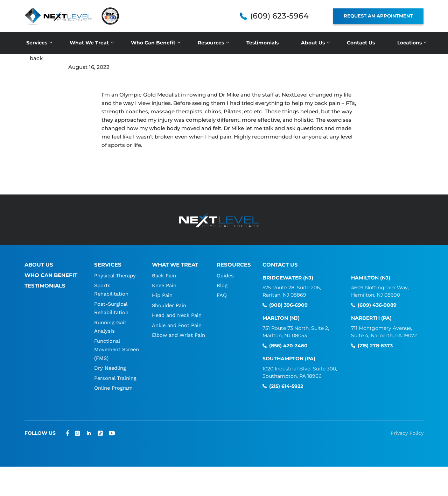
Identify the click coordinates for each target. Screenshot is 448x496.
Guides (226, 275)
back (36, 58)
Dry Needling (110, 366)
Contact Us (361, 43)
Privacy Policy (407, 431)
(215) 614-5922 (286, 386)
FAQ (222, 295)
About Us (313, 43)
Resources (211, 43)
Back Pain (164, 275)
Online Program (113, 386)
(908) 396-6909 (288, 305)
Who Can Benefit (153, 43)
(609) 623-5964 (279, 16)
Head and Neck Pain (177, 314)
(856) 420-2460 (288, 345)
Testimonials (262, 43)
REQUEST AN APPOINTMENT (378, 16)
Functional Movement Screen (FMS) (111, 348)
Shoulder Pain (169, 305)
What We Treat (89, 43)
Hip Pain (162, 295)
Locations (409, 43)
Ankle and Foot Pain (177, 324)
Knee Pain (164, 285)
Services (37, 43)
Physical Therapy (115, 275)
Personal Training (115, 376)
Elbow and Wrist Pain (179, 334)
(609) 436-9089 (377, 305)
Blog (223, 285)
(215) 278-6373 (375, 345)
